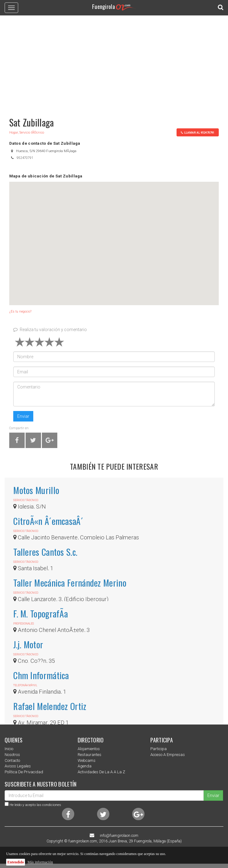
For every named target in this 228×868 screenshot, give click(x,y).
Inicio (9, 749)
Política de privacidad (24, 772)
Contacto (12, 760)
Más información (40, 862)
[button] (114, 238)
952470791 (25, 158)
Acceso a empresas (168, 755)
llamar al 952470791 (197, 133)
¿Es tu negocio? (20, 311)
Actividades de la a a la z (101, 772)
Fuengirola (114, 6)
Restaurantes (90, 755)
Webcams (87, 760)
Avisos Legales (18, 766)
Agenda (85, 766)
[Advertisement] (114, 63)
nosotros (12, 755)
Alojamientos (89, 749)
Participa (159, 749)
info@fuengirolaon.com (119, 836)
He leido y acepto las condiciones (35, 805)
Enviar (23, 416)
